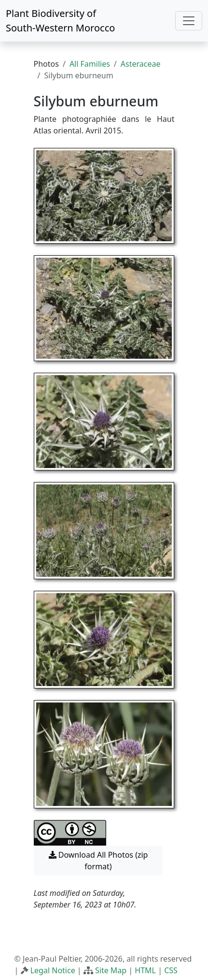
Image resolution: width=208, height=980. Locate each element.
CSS (171, 970)
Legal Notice (53, 970)
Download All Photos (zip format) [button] (98, 861)
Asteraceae (141, 64)
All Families (90, 64)
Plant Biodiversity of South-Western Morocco (60, 21)
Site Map (111, 970)
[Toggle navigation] (189, 21)
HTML (145, 970)
